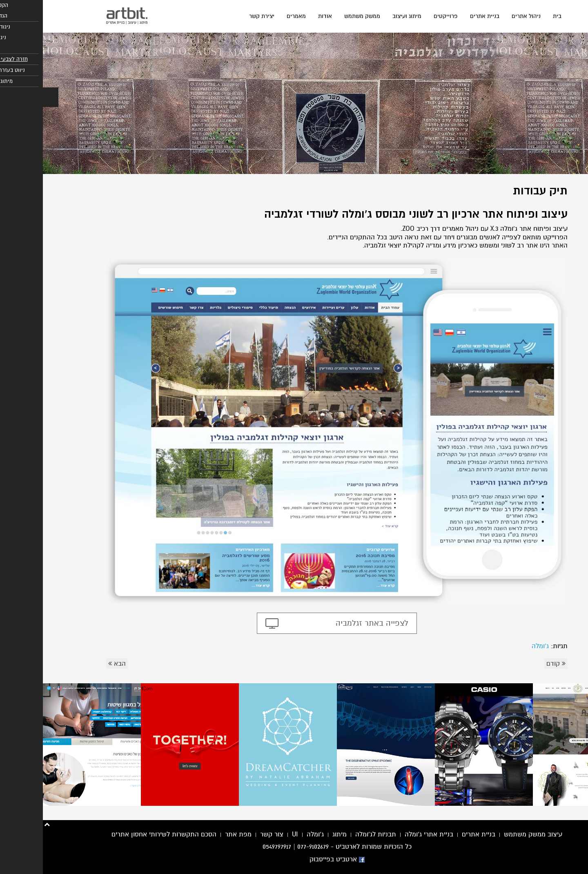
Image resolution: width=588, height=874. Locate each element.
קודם (513, 664)
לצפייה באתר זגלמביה (329, 623)
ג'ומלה (497, 646)
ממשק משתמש (319, 16)
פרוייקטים (403, 16)
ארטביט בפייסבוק (294, 859)
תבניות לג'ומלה (333, 834)
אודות (282, 16)
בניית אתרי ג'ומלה (386, 834)
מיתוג (297, 834)
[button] (8, 97)
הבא (74, 664)
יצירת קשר (219, 16)
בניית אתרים (442, 16)
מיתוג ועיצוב (364, 16)
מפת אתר (195, 834)
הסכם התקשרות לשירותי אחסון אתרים (121, 834)
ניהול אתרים (483, 16)
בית (514, 16)
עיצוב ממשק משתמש (490, 834)
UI (252, 834)
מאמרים (253, 16)
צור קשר (229, 834)
